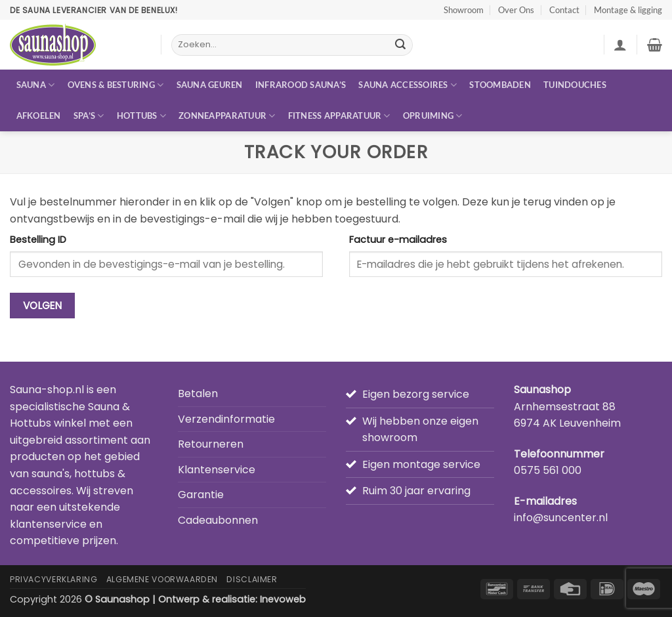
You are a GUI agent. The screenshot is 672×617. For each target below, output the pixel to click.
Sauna (36, 85)
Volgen (43, 306)
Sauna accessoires (408, 85)
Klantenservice (217, 470)
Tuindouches (575, 85)
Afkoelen (39, 116)
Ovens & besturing (116, 85)
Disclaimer (252, 579)
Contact (564, 10)
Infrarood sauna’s (301, 85)
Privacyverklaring (53, 579)
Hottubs (141, 116)
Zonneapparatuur (227, 116)
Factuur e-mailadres (398, 240)
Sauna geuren (210, 85)
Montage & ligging (628, 10)
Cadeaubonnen (218, 520)
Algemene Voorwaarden (162, 579)
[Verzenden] (401, 45)
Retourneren (211, 444)
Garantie (201, 495)
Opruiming (433, 116)
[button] (620, 45)
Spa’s (89, 116)
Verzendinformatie (226, 419)
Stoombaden (500, 85)
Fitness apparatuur (339, 116)
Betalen (198, 394)
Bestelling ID (38, 240)
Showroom (464, 10)
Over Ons (516, 10)
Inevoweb (283, 599)
